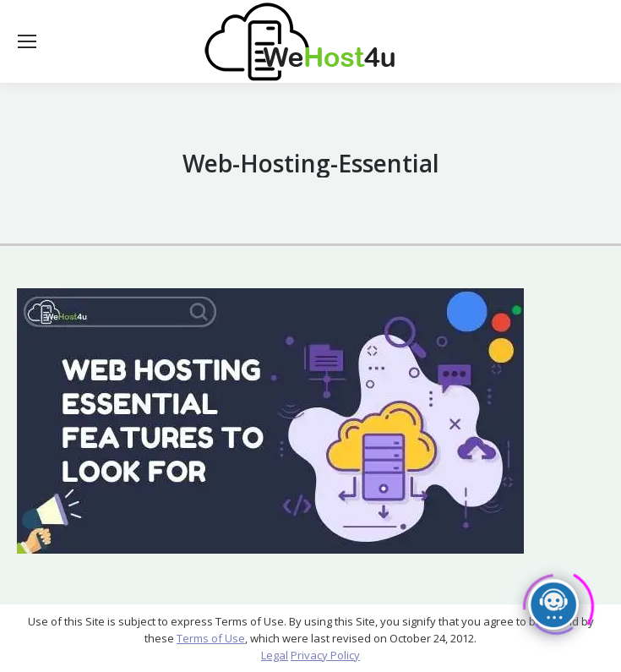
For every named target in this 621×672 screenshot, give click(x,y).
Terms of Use (211, 638)
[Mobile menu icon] (27, 41)
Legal (275, 655)
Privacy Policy (325, 655)
